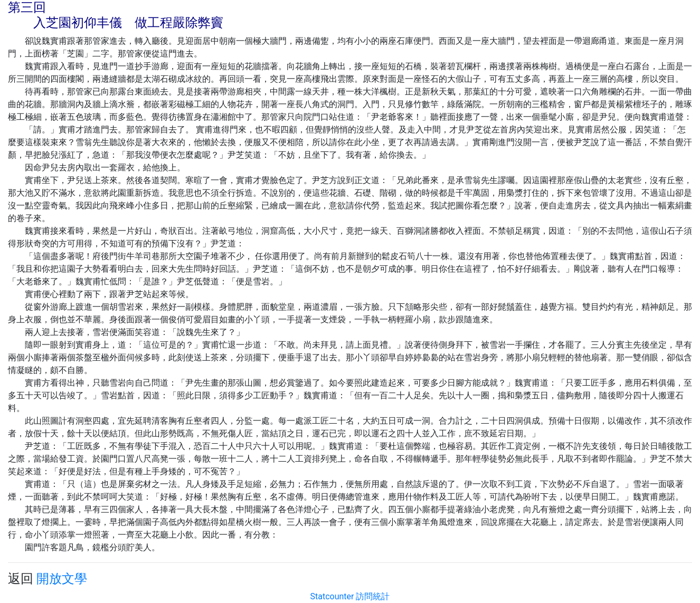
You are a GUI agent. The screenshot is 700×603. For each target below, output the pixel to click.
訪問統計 (373, 596)
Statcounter (332, 596)
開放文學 (62, 579)
